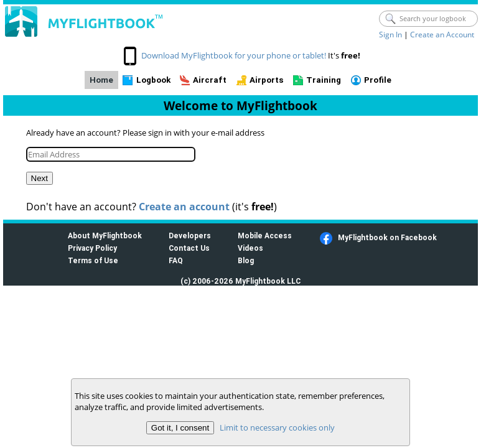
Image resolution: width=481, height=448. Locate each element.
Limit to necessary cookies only (277, 427)
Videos (250, 248)
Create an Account (442, 35)
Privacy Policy (92, 248)
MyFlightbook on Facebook (387, 237)
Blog (246, 260)
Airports (267, 80)
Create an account (184, 207)
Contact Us (189, 248)
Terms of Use (93, 260)
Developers (190, 236)
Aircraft (210, 80)
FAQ (176, 260)
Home (101, 80)
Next (40, 178)
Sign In (390, 35)
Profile (378, 80)
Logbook (153, 80)
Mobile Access (265, 236)
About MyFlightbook (105, 236)
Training (324, 80)
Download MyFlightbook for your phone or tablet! (234, 55)
